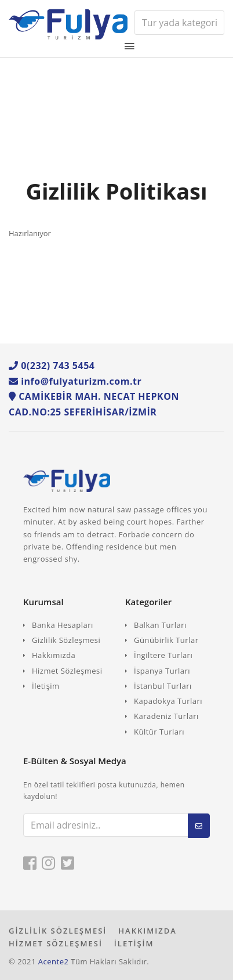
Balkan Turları (160, 625)
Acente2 (54, 961)
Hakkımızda (54, 655)
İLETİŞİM (134, 943)
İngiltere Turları (163, 655)
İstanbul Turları (163, 686)
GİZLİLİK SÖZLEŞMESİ (58, 931)
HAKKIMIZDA (147, 931)
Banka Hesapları (63, 625)
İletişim (46, 686)
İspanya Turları (162, 671)
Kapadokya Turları (168, 701)
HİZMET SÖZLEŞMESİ (56, 943)
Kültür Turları (159, 732)
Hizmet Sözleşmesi (67, 671)
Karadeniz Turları (166, 716)
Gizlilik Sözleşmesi (66, 640)
